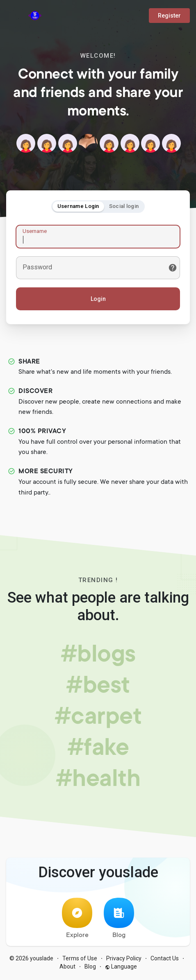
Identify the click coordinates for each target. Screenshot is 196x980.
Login (98, 299)
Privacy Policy (124, 960)
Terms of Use (80, 960)
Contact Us (165, 960)
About (67, 968)
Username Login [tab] (78, 207)
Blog (119, 920)
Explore (77, 920)
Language (121, 968)
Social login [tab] (124, 207)
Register (169, 16)
